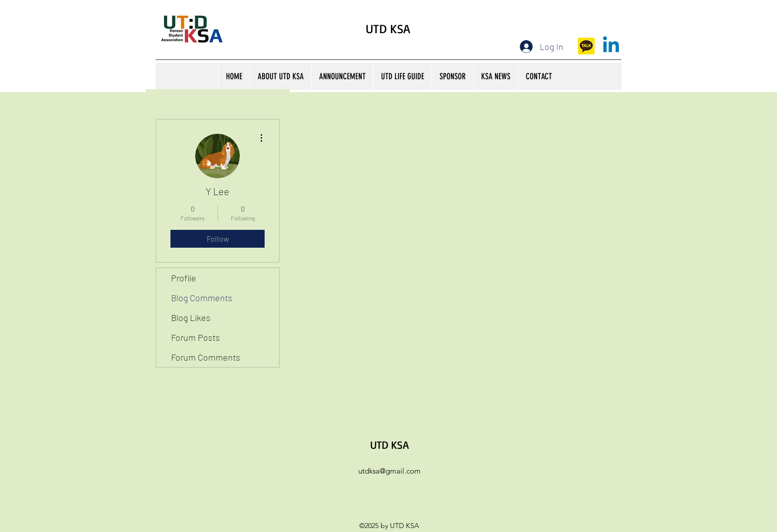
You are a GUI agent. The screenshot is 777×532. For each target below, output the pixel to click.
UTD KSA (388, 28)
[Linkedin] (611, 46)
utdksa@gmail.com (389, 471)
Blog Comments (202, 298)
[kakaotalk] (586, 46)
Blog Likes (191, 318)
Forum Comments (206, 357)
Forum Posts (195, 337)
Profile (184, 278)
